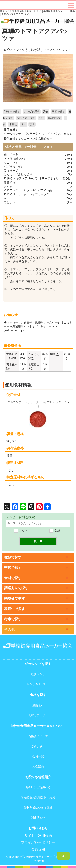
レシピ (21, 531)
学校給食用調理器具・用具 (38, 797)
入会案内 (38, 766)
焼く (23, 124)
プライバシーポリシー (38, 843)
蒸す (32, 124)
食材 (55, 531)
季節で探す (58, 112)
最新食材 (38, 705)
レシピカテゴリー (38, 684)
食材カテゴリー (38, 715)
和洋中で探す (12, 112)
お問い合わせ (38, 828)
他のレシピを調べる (38, 787)
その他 (9, 630)
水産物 (13, 124)
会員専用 (38, 849)
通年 (42, 118)
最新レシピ (38, 674)
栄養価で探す (15, 599)
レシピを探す (32, 112)
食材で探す (54, 118)
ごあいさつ (38, 746)
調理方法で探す (26, 118)
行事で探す (13, 619)
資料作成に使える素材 (38, 808)
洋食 (46, 112)
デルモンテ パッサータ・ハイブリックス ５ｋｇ (40, 134)
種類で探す (13, 557)
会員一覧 (38, 756)
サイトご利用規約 (38, 836)
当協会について (38, 736)
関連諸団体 (38, 817)
